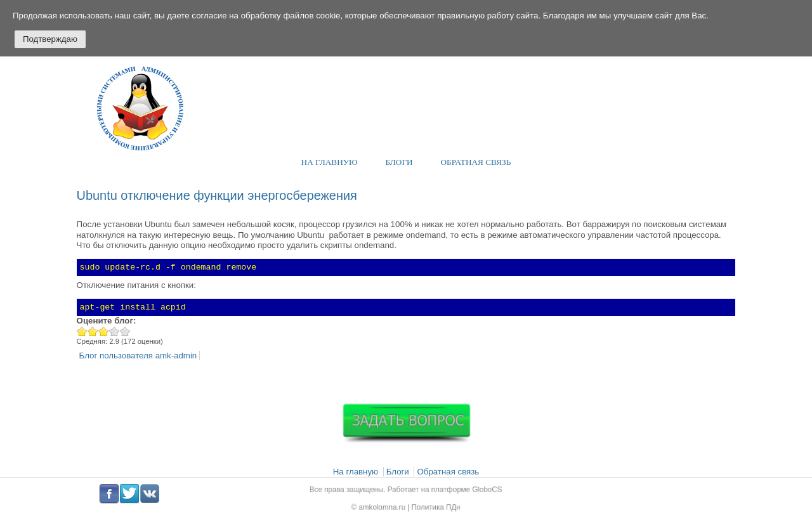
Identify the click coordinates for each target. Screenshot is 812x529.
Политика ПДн (433, 506)
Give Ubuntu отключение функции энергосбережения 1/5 (82, 331)
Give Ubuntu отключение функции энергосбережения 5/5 (125, 331)
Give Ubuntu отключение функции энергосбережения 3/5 (104, 331)
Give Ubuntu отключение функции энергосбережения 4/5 (115, 331)
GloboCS (478, 491)
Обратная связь (476, 162)
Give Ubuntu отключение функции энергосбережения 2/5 (93, 331)
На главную (330, 162)
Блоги (399, 162)
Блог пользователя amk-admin (138, 356)
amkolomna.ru (386, 506)
